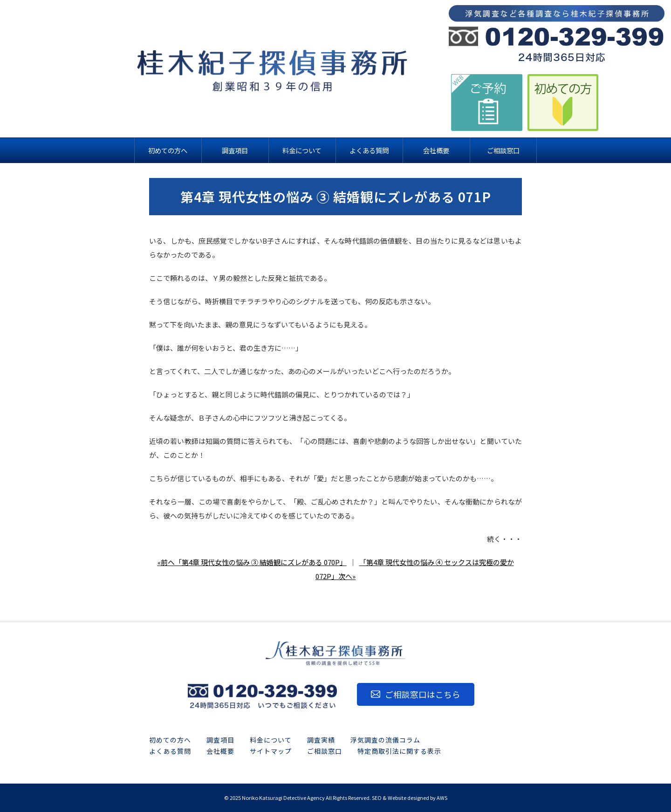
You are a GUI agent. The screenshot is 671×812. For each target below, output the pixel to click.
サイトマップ (271, 751)
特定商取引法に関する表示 (399, 751)
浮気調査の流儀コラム (385, 740)
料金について (271, 740)
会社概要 (220, 751)
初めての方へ (170, 740)
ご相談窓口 (325, 751)
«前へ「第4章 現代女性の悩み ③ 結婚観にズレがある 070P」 (252, 562)
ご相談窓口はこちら (423, 694)
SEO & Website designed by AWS (410, 798)
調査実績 (321, 740)
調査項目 (220, 740)
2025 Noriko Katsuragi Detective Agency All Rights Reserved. (300, 798)
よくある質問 (170, 751)
